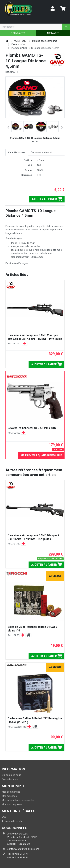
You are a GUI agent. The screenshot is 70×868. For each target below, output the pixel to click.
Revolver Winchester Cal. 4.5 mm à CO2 (32, 428)
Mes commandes (11, 792)
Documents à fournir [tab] (42, 152)
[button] (17, 127)
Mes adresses (9, 796)
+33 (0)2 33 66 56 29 (18, 854)
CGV (4, 817)
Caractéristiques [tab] (17, 152)
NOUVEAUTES (18, 33)
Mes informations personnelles (18, 800)
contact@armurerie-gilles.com (23, 849)
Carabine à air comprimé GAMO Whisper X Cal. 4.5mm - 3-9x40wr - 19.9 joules (34, 537)
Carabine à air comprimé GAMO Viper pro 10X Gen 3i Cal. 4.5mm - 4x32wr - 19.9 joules (35, 337)
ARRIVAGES (53, 33)
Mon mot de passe (12, 804)
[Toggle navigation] (5, 19)
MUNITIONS (20, 41)
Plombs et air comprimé (45, 41)
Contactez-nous (10, 779)
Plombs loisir (18, 44)
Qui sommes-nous (11, 775)
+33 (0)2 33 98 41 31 (18, 857)
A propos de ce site (12, 821)
